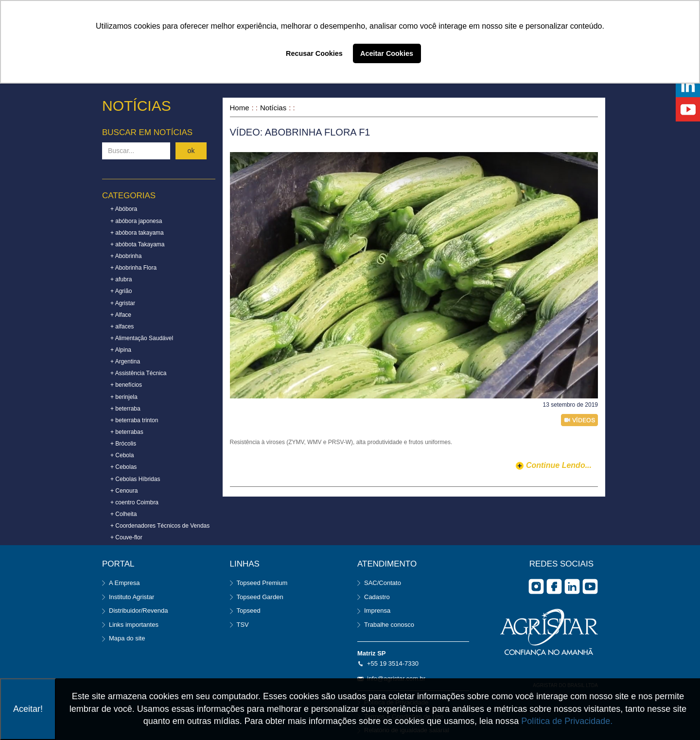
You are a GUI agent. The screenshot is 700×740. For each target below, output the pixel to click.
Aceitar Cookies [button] (387, 53)
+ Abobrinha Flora (133, 268)
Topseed (249, 611)
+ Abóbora (124, 209)
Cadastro (377, 597)
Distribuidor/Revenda (138, 611)
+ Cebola (122, 455)
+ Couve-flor (126, 537)
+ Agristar (123, 303)
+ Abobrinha (126, 256)
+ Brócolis (123, 444)
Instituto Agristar (131, 597)
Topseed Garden (260, 597)
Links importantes (134, 625)
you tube (590, 586)
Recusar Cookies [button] (314, 53)
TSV (243, 625)
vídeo (579, 420)
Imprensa (377, 611)
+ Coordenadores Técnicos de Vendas (160, 526)
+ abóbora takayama (137, 233)
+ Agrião (121, 291)
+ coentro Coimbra (134, 502)
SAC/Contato (383, 583)
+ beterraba (125, 409)
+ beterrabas (127, 432)
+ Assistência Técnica (139, 373)
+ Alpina (121, 350)
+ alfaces (122, 327)
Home (240, 108)
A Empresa (124, 583)
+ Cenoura (124, 491)
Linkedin (572, 586)
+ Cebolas (123, 467)
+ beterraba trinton (134, 420)
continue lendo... (559, 465)
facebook (554, 586)
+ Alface (121, 315)
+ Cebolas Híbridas (135, 479)
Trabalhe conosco (389, 625)
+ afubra (121, 279)
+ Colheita (123, 514)
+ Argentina (125, 361)
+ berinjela (124, 397)
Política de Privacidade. (567, 721)
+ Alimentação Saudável (142, 338)
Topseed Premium (262, 583)
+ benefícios (126, 385)
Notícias (273, 108)
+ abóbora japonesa (136, 221)
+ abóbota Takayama (138, 244)
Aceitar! (28, 709)
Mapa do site (127, 638)
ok (191, 151)
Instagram (536, 586)
